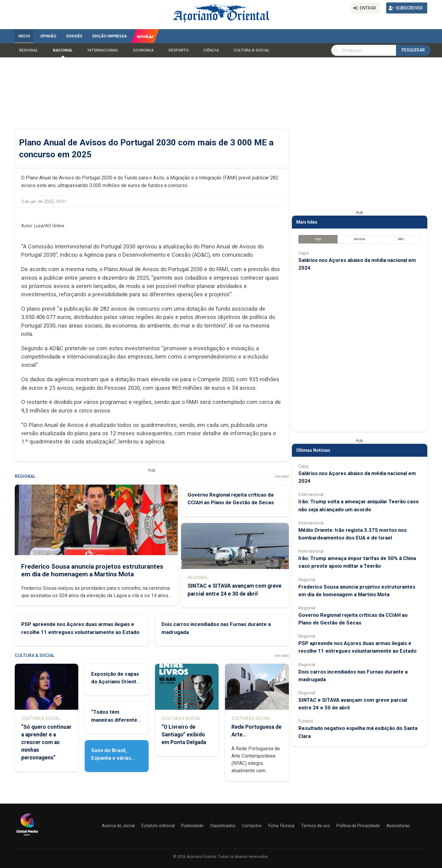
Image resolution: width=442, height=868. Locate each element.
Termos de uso (316, 826)
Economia (143, 50)
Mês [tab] (401, 239)
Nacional (63, 50)
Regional (29, 50)
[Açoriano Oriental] (27, 836)
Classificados (223, 826)
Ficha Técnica (281, 826)
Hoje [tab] (318, 239)
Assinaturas (398, 826)
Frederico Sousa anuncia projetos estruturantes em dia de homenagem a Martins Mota (92, 570)
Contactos (252, 826)
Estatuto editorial (158, 826)
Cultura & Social (252, 50)
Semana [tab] (360, 239)
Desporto (178, 50)
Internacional (103, 50)
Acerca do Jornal (118, 826)
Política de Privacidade (358, 826)
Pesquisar (413, 50)
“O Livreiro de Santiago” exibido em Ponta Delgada (184, 735)
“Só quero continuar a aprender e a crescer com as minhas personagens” (46, 742)
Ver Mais (282, 477)
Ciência (211, 50)
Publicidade (192, 826)
